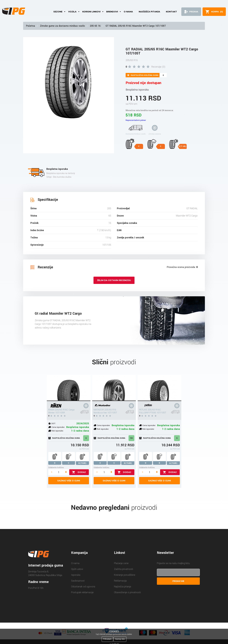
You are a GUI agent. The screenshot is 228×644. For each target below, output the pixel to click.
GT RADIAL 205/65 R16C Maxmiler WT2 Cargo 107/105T (136, 26)
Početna (30, 26)
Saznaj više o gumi (69, 481)
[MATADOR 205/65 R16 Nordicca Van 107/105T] (114, 388)
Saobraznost (78, 581)
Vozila (72, 12)
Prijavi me (178, 581)
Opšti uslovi (77, 569)
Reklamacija (120, 581)
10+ (131, 438)
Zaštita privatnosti (124, 569)
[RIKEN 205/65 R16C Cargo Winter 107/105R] (69, 388)
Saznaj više (120, 639)
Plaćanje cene (121, 563)
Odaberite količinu (56, 467)
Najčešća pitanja (149, 12)
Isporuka (76, 575)
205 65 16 (95, 26)
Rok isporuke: (58, 431)
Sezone (58, 12)
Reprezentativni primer (136, 120)
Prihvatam (107, 639)
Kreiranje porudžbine (125, 575)
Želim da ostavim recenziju (114, 280)
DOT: (54, 423)
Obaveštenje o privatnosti (127, 592)
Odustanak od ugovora (83, 587)
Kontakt (171, 12)
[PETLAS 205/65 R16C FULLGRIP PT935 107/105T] (160, 388)
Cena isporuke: (58, 427)
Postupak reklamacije (82, 592)
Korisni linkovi (91, 12)
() (217, 12)
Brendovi (112, 12)
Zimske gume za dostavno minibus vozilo (62, 26)
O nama (128, 12)
